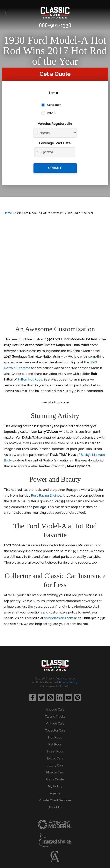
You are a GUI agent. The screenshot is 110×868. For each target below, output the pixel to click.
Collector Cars (55, 730)
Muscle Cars (55, 772)
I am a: (54, 93)
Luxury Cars (55, 765)
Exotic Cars (55, 758)
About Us (55, 807)
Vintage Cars (55, 723)
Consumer (54, 105)
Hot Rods (55, 737)
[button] (6, 13)
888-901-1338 (55, 25)
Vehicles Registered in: (55, 124)
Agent (51, 113)
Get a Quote (55, 779)
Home (8, 213)
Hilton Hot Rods (30, 379)
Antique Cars (55, 709)
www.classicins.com (59, 618)
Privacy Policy (68, 682)
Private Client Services (55, 800)
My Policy (55, 786)
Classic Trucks (55, 716)
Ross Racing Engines (46, 496)
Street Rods (55, 751)
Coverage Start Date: (55, 143)
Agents (55, 793)
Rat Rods (55, 744)
